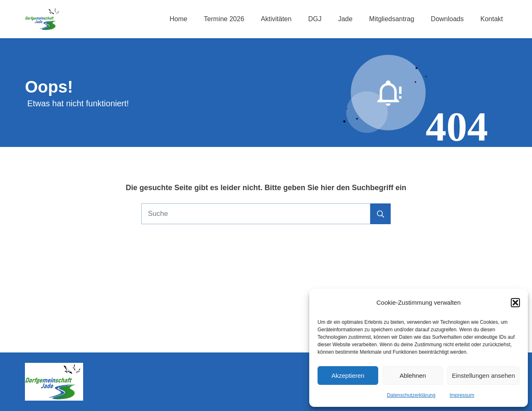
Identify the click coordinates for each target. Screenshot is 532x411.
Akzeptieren (348, 376)
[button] (515, 303)
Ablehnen (413, 376)
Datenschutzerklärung (411, 395)
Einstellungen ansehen (483, 376)
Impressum (462, 395)
